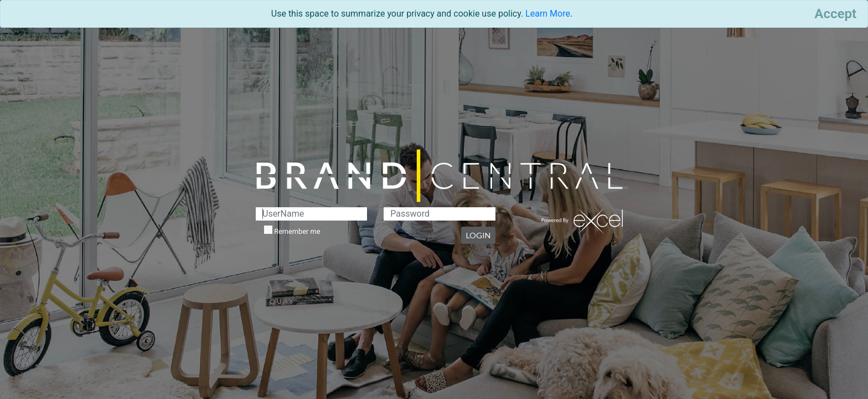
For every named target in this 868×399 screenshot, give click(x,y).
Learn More (548, 14)
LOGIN (478, 235)
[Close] (835, 14)
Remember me (292, 231)
